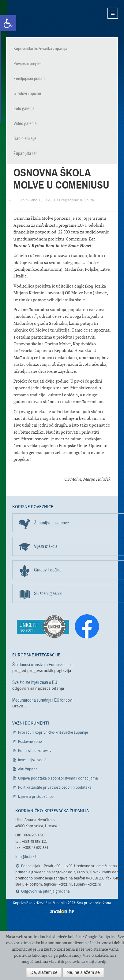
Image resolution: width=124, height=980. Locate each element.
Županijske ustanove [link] (51, 523)
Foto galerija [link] (24, 108)
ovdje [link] (103, 962)
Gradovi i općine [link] (27, 94)
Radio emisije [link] (25, 138)
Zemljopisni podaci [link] (29, 79)
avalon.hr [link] (62, 911)
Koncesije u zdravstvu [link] (36, 751)
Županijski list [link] (25, 153)
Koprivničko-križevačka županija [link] (36, 18)
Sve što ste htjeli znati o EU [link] (35, 682)
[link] (8, 23)
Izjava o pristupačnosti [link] (37, 797)
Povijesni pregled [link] (28, 64)
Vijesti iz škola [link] (46, 546)
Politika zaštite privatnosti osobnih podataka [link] (55, 788)
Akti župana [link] (28, 769)
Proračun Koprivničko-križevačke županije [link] (53, 733)
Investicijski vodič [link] (32, 760)
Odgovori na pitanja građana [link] (45, 892)
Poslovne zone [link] (30, 742)
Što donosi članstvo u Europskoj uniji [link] (43, 665)
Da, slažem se (44, 972)
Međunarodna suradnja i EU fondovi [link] (42, 700)
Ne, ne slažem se (83, 972)
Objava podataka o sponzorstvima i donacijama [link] (58, 778)
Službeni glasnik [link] (48, 593)
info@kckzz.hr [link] (27, 857)
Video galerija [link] (25, 123)
